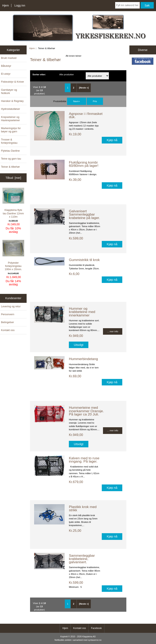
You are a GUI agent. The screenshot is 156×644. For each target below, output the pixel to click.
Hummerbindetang (83, 359)
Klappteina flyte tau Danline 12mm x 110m (13, 203)
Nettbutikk (59, 640)
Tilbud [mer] (13, 178)
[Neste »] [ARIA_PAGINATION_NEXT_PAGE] (84, 88)
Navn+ (77, 101)
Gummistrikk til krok (84, 260)
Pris (95, 101)
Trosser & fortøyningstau (9, 141)
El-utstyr (6, 74)
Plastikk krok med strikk (83, 508)
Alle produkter (67, 74)
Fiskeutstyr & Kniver (12, 82)
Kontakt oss (8, 330)
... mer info (113, 331)
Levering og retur (11, 306)
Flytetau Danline (10, 151)
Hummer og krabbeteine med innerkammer (82, 312)
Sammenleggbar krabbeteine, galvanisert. (82, 559)
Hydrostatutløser (11, 109)
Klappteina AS (89, 637)
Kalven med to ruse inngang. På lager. (84, 460)
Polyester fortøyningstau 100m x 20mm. (13, 255)
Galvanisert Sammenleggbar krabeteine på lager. (84, 214)
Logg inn (20, 5)
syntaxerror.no (95, 640)
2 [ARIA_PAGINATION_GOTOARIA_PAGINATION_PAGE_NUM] (74, 88)
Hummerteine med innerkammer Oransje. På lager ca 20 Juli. (86, 411)
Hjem (5, 5)
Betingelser (8, 322)
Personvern (8, 314)
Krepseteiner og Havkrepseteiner (10, 119)
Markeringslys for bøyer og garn (11, 130)
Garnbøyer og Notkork (9, 91)
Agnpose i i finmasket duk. (86, 115)
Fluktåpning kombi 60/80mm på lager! (84, 164)
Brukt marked (9, 58)
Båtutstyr (6, 66)
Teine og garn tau (11, 159)
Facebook (96, 628)
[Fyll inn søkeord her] (127, 5)
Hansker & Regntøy (12, 101)
